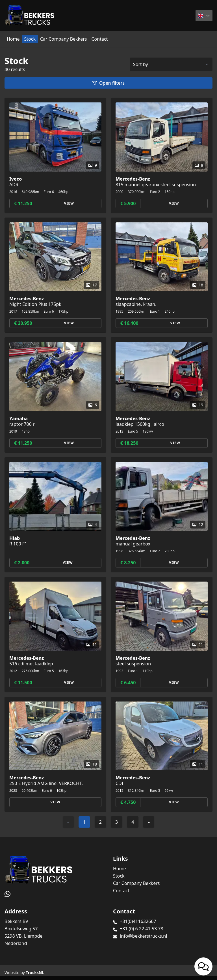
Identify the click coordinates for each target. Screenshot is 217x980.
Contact (99, 39)
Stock (30, 39)
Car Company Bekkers (63, 39)
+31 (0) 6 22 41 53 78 (142, 929)
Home (13, 39)
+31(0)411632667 (138, 921)
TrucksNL (35, 973)
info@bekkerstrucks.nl (143, 936)
